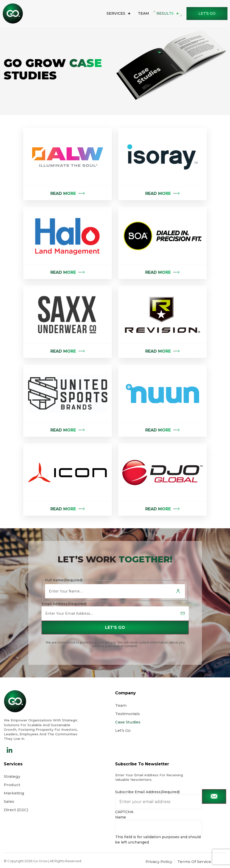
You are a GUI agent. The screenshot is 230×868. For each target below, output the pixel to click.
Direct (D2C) (16, 810)
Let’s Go (123, 730)
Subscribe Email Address (147, 792)
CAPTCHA (124, 812)
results (168, 14)
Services (119, 14)
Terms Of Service (194, 862)
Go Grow (40, 861)
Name (121, 817)
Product (12, 785)
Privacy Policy (159, 862)
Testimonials (128, 714)
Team (143, 13)
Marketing (14, 793)
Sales (9, 801)
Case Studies (128, 722)
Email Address (64, 604)
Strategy (12, 776)
